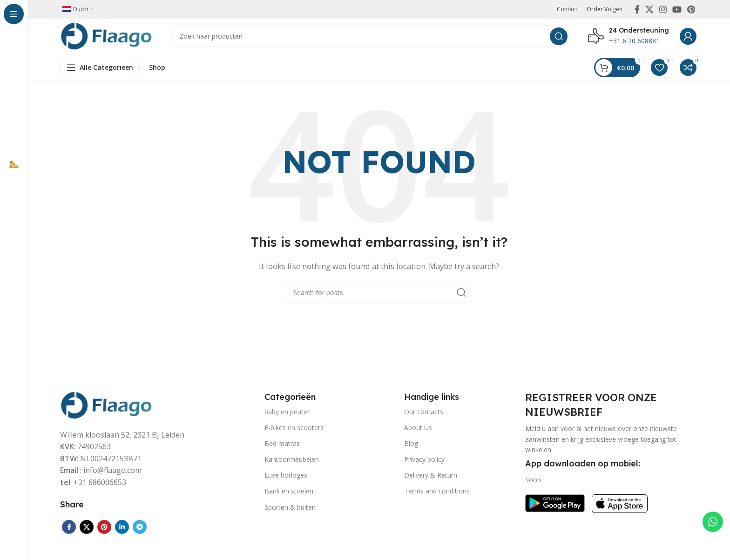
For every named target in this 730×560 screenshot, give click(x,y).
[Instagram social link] (663, 9)
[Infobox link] (629, 37)
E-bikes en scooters (294, 429)
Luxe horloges (286, 477)
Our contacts (424, 414)
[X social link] (649, 9)
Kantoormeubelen (292, 462)
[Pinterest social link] (691, 9)
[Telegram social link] (140, 529)
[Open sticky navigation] (100, 70)
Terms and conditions (437, 493)
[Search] (371, 37)
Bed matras (282, 446)
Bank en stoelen (289, 493)
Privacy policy (424, 462)
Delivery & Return (431, 477)
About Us (418, 429)
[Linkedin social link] (122, 529)
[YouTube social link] (677, 9)
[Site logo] (107, 36)
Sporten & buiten (290, 509)
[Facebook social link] (637, 9)
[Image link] (107, 406)
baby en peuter (287, 414)
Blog (411, 446)
